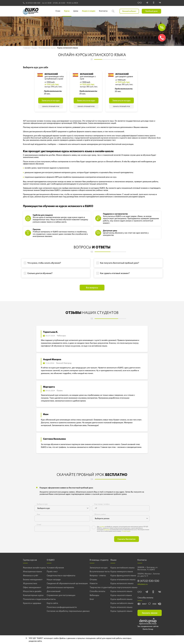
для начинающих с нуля (88, 78)
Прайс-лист (52, 571)
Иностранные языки (30, 571)
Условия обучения (54, 567)
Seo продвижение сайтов (148, 627)
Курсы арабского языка (120, 599)
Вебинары (90, 595)
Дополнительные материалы (58, 587)
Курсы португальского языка (121, 587)
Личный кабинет (129, 11)
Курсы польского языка (119, 591)
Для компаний (53, 591)
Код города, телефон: (102, 504)
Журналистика (29, 583)
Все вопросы (92, 288)
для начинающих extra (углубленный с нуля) (54, 78)
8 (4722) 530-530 (32, 3)
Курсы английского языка (120, 567)
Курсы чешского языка (119, 595)
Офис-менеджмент (30, 587)
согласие (102, 527)
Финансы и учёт (29, 575)
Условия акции (126, 531)
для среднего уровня (124, 76)
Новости (90, 583)
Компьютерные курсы (31, 595)
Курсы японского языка (119, 608)
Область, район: (100, 514)
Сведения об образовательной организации (63, 583)
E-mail (39, 525)
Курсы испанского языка (120, 583)
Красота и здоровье (30, 603)
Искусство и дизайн (30, 591)
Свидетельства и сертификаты (58, 575)
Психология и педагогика (32, 599)
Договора (107, 530)
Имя (38, 514)
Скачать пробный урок (51, 106)
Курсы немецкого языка (120, 571)
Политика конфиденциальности (59, 608)
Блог (88, 599)
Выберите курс (42, 504)
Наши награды (53, 579)
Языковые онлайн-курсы (32, 567)
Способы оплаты (93, 591)
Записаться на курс (51, 100)
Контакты (51, 599)
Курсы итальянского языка (121, 579)
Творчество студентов (95, 587)
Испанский (51, 74)
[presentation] (57, 539)
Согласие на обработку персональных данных (64, 612)
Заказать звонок (150, 614)
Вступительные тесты (94, 571)
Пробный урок (151, 11)
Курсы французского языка (121, 575)
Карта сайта (52, 603)
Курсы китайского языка (120, 603)
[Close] (26, 638)
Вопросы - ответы (93, 575)
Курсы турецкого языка (119, 612)
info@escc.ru (143, 585)
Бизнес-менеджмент (31, 579)
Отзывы (89, 579)
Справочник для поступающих (58, 595)
